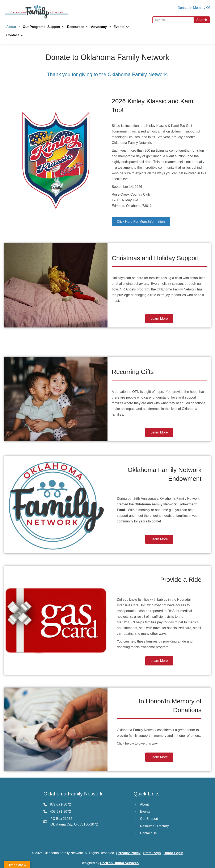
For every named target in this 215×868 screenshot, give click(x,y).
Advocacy (101, 27)
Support (56, 27)
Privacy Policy (129, 853)
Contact (15, 35)
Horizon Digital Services (119, 863)
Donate (183, 8)
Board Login (173, 853)
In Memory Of (200, 8)
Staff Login (152, 853)
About (13, 27)
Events (121, 27)
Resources (78, 27)
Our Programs (34, 27)
